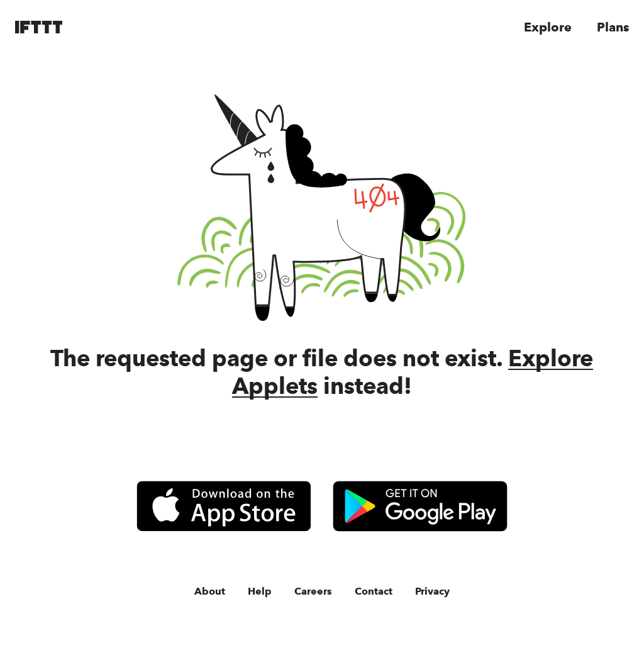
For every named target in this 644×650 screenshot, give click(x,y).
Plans (612, 27)
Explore (547, 27)
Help (258, 587)
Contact (371, 587)
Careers (311, 587)
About (210, 587)
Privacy (430, 587)
